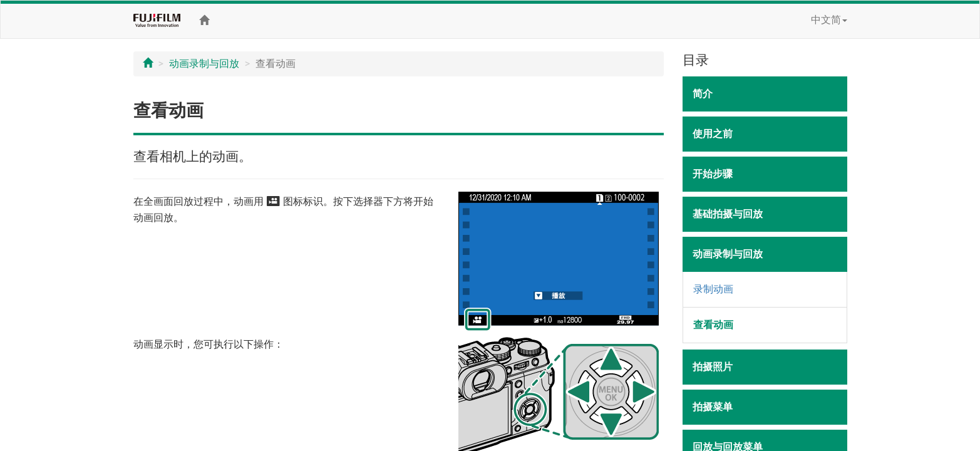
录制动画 (713, 289)
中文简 (829, 20)
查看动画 (713, 325)
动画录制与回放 (204, 64)
